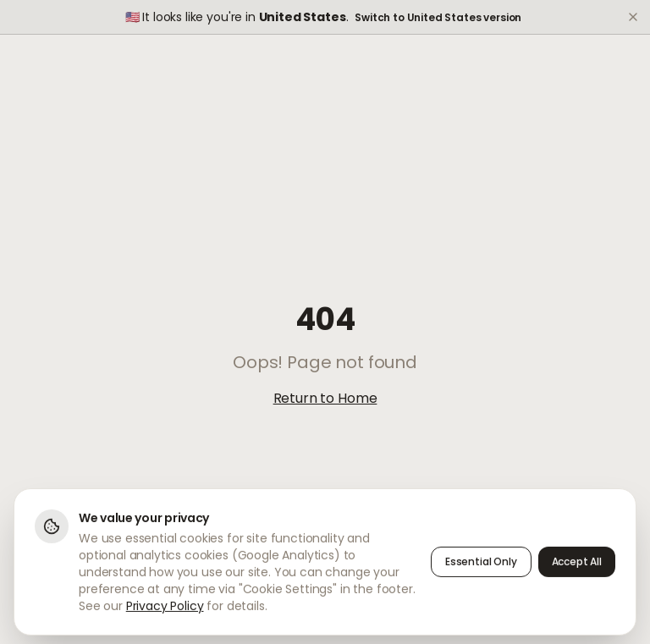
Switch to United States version (438, 18)
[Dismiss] (633, 17)
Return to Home (325, 398)
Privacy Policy (165, 610)
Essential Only (481, 566)
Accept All (577, 566)
